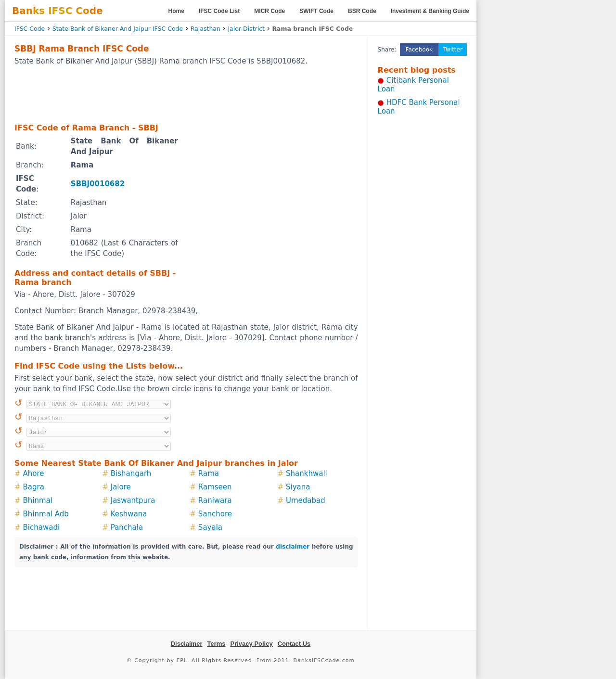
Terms (216, 644)
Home (176, 11)
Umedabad (306, 500)
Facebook (419, 50)
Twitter (453, 50)
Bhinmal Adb (46, 514)
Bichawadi (42, 527)
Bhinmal (38, 500)
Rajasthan (205, 29)
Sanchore (215, 514)
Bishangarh (131, 474)
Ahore (34, 474)
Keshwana (129, 514)
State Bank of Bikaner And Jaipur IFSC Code (118, 29)
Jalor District (246, 29)
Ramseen (215, 487)
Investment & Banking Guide (430, 11)
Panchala (127, 527)
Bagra (34, 487)
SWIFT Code (316, 11)
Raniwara (215, 500)
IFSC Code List (219, 11)
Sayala (210, 527)
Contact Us (294, 644)
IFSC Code (30, 29)
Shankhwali (307, 474)
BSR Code (362, 11)
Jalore (121, 487)
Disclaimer (187, 644)
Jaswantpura (133, 500)
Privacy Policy (252, 644)
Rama (209, 474)
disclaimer (293, 547)
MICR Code (269, 11)
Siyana (298, 487)
